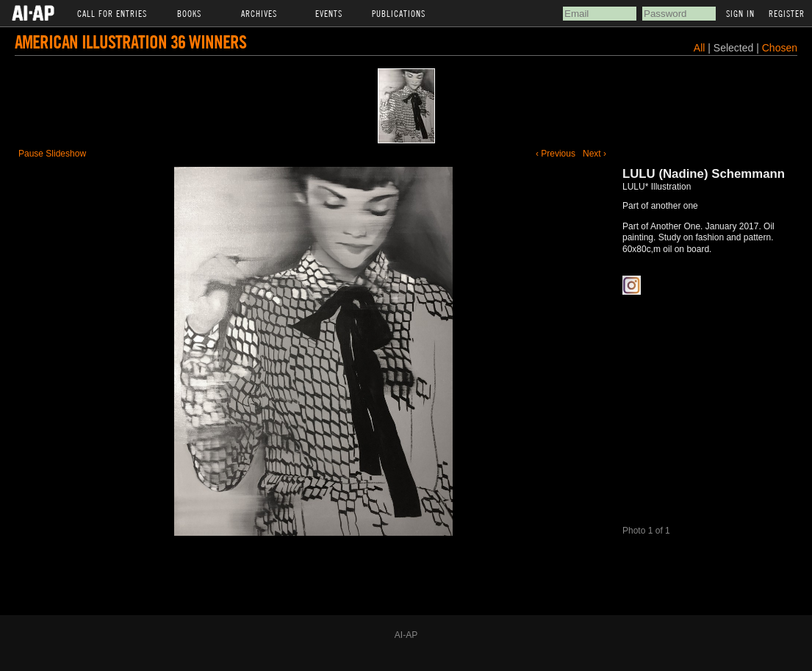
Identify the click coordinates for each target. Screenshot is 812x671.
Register (787, 13)
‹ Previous (556, 154)
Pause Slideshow (52, 154)
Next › (594, 154)
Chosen (780, 48)
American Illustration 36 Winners (130, 42)
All (700, 48)
